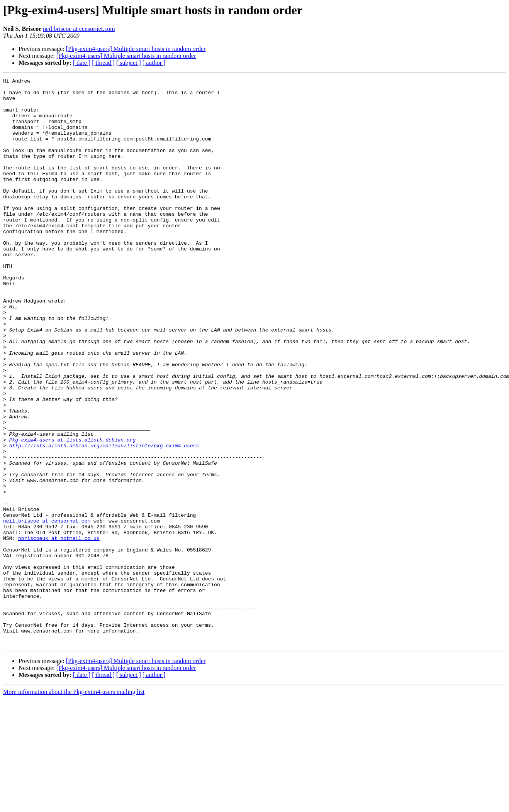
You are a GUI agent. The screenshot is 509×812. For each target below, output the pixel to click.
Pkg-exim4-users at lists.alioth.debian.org (73, 513)
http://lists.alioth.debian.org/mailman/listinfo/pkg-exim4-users (104, 519)
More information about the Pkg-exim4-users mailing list (74, 805)
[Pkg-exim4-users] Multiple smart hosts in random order (136, 49)
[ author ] (154, 63)
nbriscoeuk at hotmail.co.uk (59, 631)
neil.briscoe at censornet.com (79, 29)
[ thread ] (103, 63)
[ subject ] (129, 63)
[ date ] (82, 63)
